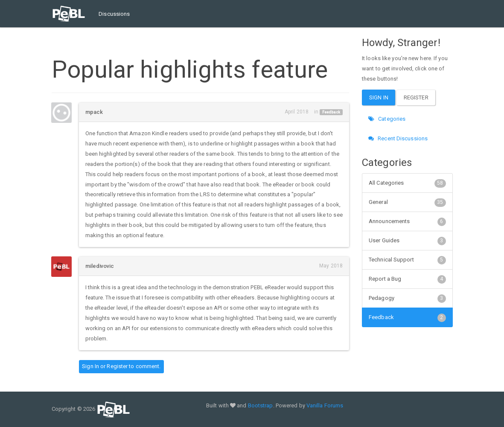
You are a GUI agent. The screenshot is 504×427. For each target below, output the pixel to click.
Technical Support (407, 260)
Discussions (114, 14)
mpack (94, 112)
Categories (387, 119)
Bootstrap (261, 405)
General (407, 202)
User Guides (407, 241)
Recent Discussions (398, 138)
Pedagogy (407, 298)
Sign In (90, 366)
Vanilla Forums (325, 405)
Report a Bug (407, 279)
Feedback (331, 112)
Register (117, 366)
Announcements (407, 221)
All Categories (407, 183)
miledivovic (100, 266)
